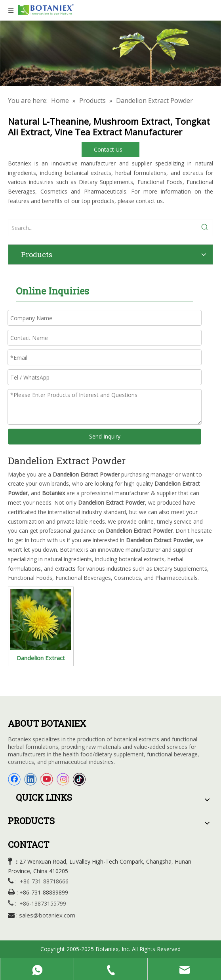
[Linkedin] (30, 779)
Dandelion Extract (41, 658)
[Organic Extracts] (110, 53)
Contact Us (110, 149)
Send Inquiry (105, 436)
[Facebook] (14, 779)
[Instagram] (63, 779)
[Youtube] (47, 779)
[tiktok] (79, 779)
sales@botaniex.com (47, 915)
